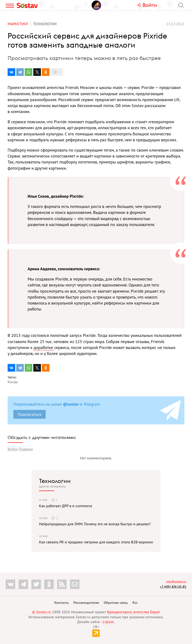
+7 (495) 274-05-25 (173, 587)
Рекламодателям (86, 603)
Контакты (62, 603)
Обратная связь (116, 603)
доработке (44, 347)
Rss (135, 603)
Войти (13, 449)
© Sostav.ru (42, 612)
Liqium (108, 622)
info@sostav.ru (176, 581)
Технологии (55, 481)
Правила (26, 449)
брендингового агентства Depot (134, 612)
